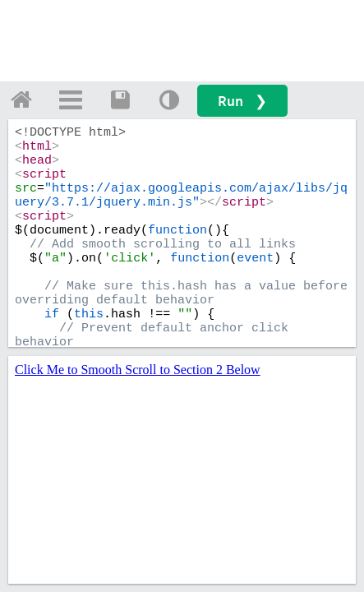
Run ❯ (242, 101)
